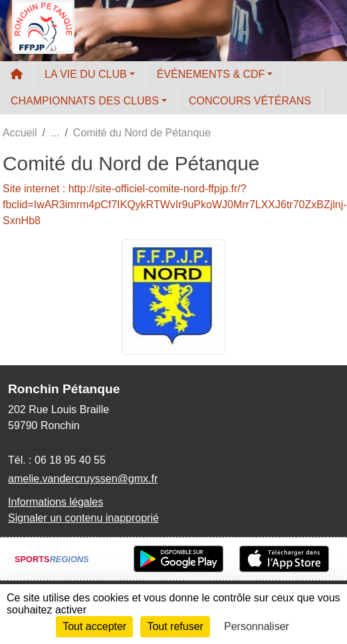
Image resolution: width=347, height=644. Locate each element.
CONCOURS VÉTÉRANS (250, 101)
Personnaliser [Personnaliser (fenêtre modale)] (257, 626)
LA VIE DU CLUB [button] (86, 74)
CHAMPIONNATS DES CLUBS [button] (85, 101)
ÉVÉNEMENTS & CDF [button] (211, 74)
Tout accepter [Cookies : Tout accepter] (94, 626)
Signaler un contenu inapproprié (83, 518)
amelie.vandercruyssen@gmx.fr (83, 479)
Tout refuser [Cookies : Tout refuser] (175, 626)
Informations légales (56, 502)
